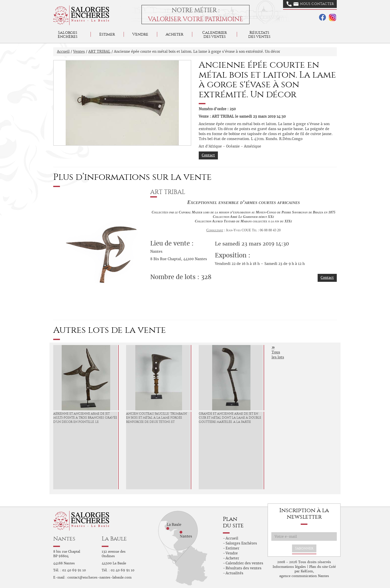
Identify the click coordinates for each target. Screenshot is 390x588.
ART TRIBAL (99, 51)
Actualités (234, 573)
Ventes (79, 51)
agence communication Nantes (304, 576)
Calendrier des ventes (215, 34)
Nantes (64, 539)
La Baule (114, 539)
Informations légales (289, 567)
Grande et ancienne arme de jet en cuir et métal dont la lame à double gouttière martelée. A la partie (230, 418)
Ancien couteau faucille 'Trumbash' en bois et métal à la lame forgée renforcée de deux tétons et (157, 418)
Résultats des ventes (244, 568)
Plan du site (318, 567)
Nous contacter (310, 4)
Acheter (174, 34)
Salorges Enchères (241, 543)
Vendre (140, 34)
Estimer (107, 34)
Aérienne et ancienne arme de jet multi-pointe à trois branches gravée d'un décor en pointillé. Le (85, 418)
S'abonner (304, 548)
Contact (208, 155)
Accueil (63, 51)
